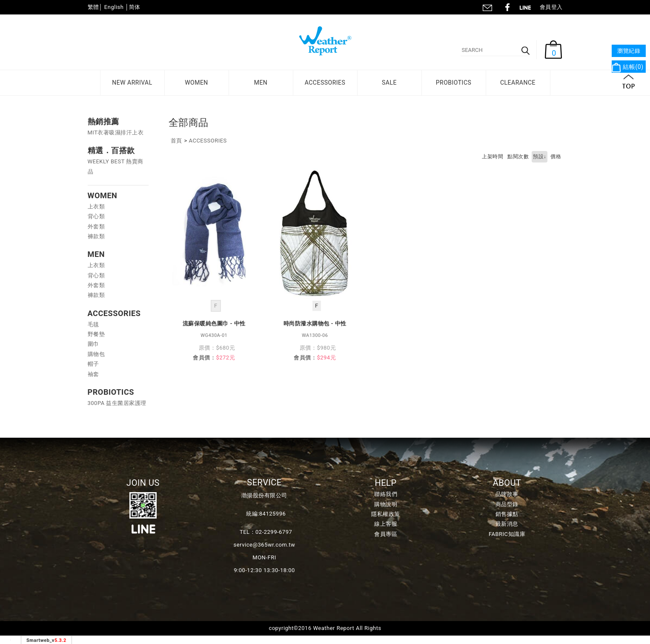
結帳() (627, 67)
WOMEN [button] (196, 83)
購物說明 (386, 504)
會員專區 (386, 534)
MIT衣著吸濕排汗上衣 (116, 133)
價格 (556, 157)
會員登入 (551, 7)
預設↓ (540, 157)
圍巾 (93, 344)
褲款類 (96, 236)
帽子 (93, 364)
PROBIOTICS (454, 83)
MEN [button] (261, 83)
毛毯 (93, 324)
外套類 (96, 227)
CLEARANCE (518, 83)
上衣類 (96, 207)
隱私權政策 (386, 514)
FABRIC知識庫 (507, 534)
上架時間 (493, 157)
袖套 (93, 374)
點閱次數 (518, 157)
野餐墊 (96, 334)
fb (507, 7)
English (114, 7)
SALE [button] (389, 83)
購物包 (96, 354)
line (528, 7)
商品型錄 (507, 504)
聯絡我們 (487, 7)
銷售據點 (507, 514)
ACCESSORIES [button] (325, 83)
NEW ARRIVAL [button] (132, 83)
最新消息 (507, 524)
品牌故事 (507, 494)
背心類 (96, 216)
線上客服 (386, 524)
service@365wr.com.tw (265, 545)
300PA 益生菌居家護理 (117, 403)
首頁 (176, 141)
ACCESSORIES (208, 141)
